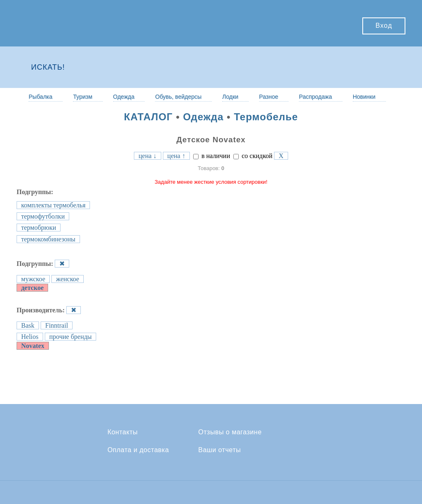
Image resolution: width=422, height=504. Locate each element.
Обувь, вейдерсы (178, 97)
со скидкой (253, 156)
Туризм (82, 97)
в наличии (212, 156)
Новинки (364, 97)
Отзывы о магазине (230, 432)
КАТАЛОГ (148, 117)
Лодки (230, 97)
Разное (269, 97)
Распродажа (315, 97)
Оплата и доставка (138, 450)
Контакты (122, 432)
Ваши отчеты (219, 450)
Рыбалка (40, 97)
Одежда (124, 97)
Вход (384, 26)
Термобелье (266, 117)
